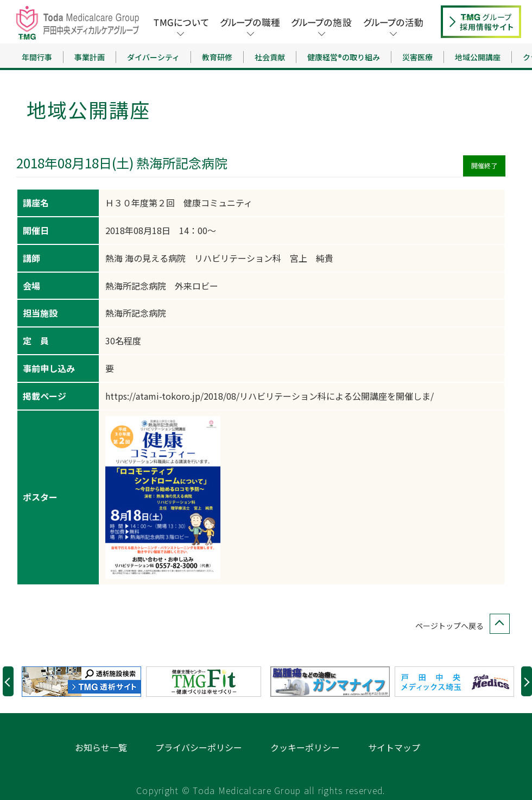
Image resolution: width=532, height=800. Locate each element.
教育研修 (217, 57)
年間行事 (37, 57)
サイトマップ (394, 747)
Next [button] (527, 681)
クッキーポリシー (305, 747)
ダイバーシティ (153, 57)
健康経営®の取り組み (344, 57)
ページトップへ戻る (460, 626)
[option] (84, 682)
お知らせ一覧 (101, 747)
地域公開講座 (478, 57)
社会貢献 (270, 57)
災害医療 (417, 57)
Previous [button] (8, 681)
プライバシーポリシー (199, 747)
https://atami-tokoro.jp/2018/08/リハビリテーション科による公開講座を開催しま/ (270, 396)
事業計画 (90, 57)
